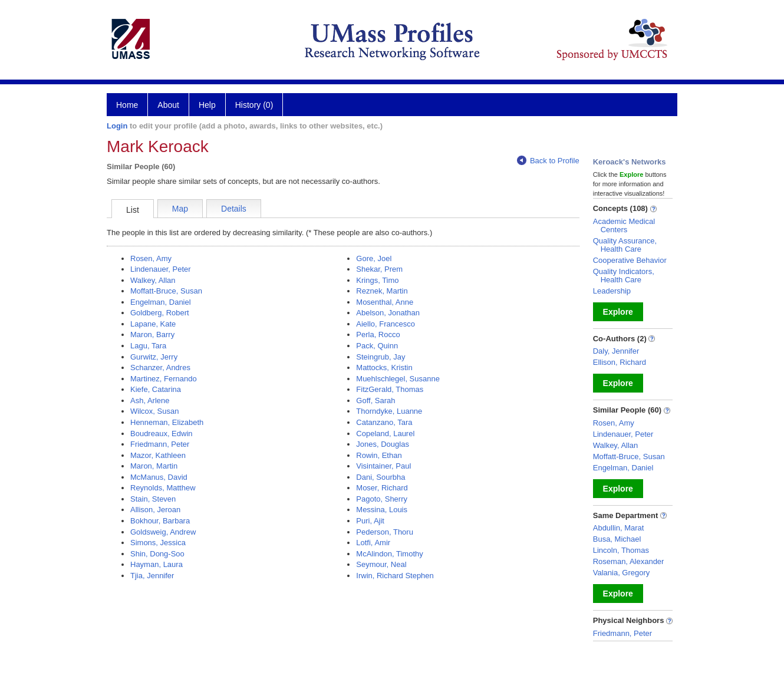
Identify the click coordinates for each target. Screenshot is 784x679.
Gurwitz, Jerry (154, 357)
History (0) (254, 105)
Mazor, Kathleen (158, 455)
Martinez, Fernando (164, 379)
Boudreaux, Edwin (162, 434)
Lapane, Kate (153, 324)
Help (207, 105)
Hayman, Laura (157, 564)
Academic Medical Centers (624, 225)
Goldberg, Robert (160, 313)
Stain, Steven (153, 499)
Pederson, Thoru (385, 532)
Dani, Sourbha (381, 477)
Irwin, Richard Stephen (395, 576)
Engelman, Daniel (161, 302)
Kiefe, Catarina (156, 389)
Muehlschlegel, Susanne (398, 379)
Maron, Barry (152, 334)
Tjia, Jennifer (152, 576)
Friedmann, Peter (160, 444)
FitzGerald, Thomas (390, 389)
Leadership (612, 291)
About (168, 105)
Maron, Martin (154, 466)
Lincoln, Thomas (621, 550)
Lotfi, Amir (373, 543)
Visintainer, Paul (383, 466)
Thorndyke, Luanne (389, 411)
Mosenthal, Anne (385, 302)
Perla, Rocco (378, 334)
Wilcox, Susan (154, 411)
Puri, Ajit (370, 521)
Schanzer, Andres (160, 367)
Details (234, 209)
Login (117, 126)
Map (180, 209)
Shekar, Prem (379, 269)
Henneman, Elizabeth (167, 422)
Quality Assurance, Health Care (625, 245)
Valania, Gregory (622, 573)
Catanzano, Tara (384, 422)
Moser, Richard (382, 488)
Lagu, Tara (148, 346)
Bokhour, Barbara (160, 521)
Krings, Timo (377, 280)
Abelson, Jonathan (388, 313)
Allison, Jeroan (155, 510)
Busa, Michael (617, 539)
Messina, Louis (382, 510)
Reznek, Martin (382, 291)
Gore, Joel (374, 258)
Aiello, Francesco (386, 324)
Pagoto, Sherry (382, 499)
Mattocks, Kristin (384, 367)
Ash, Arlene (150, 401)
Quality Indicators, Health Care (624, 276)
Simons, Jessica (158, 543)
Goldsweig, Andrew (163, 532)
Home (127, 105)
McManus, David (159, 477)
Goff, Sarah (375, 401)
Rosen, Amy (151, 258)
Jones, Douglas (383, 444)
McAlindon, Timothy (389, 554)
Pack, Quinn (377, 346)
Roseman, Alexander (629, 561)
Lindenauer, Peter (161, 269)
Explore (618, 312)
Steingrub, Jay (381, 357)
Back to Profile (548, 161)
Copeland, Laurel (385, 434)
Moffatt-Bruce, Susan (166, 291)
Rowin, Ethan (379, 455)
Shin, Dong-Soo (157, 554)
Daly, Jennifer (616, 351)
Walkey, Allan (153, 280)
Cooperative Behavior (630, 260)
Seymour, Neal (381, 564)
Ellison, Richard (620, 362)
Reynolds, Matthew (163, 488)
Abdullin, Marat (619, 528)
